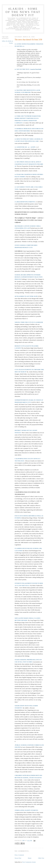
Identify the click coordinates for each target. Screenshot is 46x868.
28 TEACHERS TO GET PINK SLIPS (26, 296)
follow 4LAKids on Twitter (8, 42)
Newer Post (18, 858)
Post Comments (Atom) (29, 862)
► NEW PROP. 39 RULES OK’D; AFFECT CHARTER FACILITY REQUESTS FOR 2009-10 (29, 164)
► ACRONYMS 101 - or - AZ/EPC (25, 147)
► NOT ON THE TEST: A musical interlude (28, 69)
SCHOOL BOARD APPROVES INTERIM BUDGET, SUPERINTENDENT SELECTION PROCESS (29, 277)
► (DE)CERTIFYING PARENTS (25, 202)
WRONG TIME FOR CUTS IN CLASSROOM (29, 322)
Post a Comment (19, 855)
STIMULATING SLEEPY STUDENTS (26, 810)
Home (30, 858)
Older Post (41, 858)
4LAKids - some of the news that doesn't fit (23, 12)
